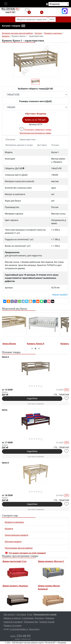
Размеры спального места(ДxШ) (35, 101)
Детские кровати (13, 542)
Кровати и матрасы (14, 522)
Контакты (39, 618)
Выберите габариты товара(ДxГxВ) (36, 89)
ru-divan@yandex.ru (19, 629)
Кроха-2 (5, 463)
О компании (28, 618)
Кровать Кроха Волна (14, 344)
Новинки (50, 618)
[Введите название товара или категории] (32, 19)
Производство (31, 622)
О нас (30, 614)
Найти (52, 19)
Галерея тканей (47, 622)
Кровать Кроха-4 (45, 344)
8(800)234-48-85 (52, 11)
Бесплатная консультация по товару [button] (36, 133)
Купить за (35, 120)
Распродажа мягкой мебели (19, 548)
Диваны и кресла (12, 618)
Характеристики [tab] (28, 140)
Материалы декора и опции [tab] (19, 145)
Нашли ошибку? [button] (60, 295)
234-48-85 (20, 636)
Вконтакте (34, 629)
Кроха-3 (5, 357)
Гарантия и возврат (13, 622)
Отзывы (55, 145)
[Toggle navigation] (6, 4)
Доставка (42, 145)
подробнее (32, 398)
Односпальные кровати (17, 535)
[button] (14, 26)
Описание (10, 140)
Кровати (9, 529)
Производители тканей (45, 614)
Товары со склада (12, 626)
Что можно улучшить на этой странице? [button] (27, 553)
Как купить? (9, 614)
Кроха (5, 410)
